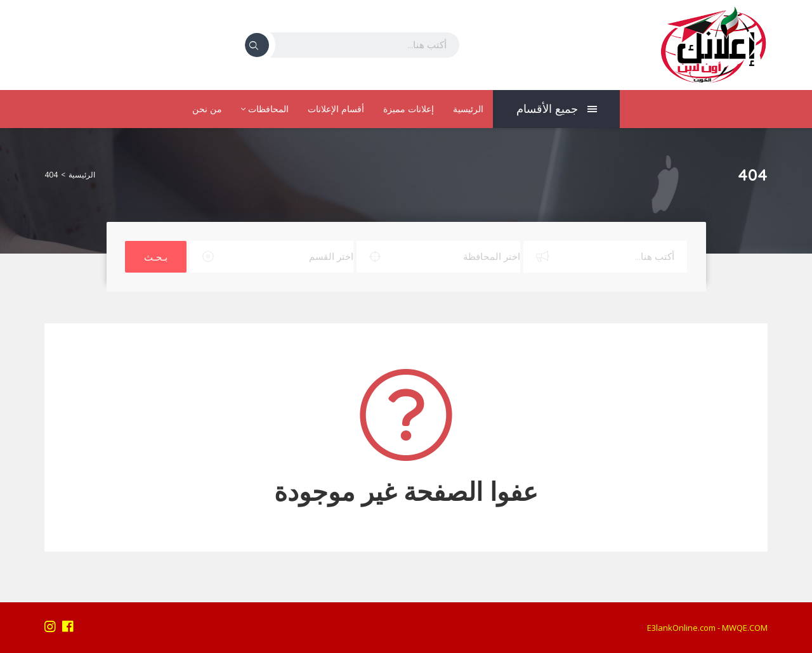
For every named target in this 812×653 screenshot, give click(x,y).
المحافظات (265, 109)
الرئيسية (468, 109)
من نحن (207, 109)
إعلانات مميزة (409, 109)
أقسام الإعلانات (336, 109)
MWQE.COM (745, 628)
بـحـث (156, 257)
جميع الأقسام (557, 109)
